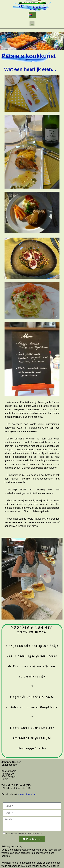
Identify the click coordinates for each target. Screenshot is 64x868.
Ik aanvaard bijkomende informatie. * (24, 833)
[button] (32, 24)
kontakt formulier (27, 794)
